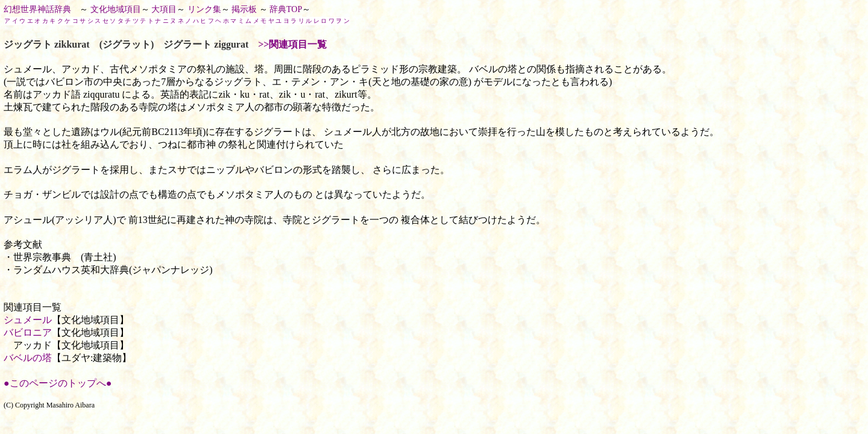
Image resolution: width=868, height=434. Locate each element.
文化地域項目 (116, 9)
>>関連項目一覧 (292, 44)
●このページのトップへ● (58, 383)
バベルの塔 (28, 358)
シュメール (28, 320)
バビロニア (28, 332)
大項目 (164, 9)
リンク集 (204, 9)
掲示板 (244, 9)
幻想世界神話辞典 (37, 9)
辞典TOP (286, 9)
